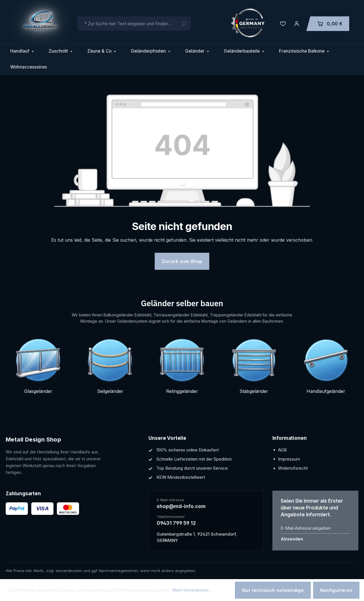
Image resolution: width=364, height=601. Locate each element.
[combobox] (134, 24)
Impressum (289, 459)
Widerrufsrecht (293, 468)
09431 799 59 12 (176, 523)
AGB (282, 450)
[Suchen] (183, 24)
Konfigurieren (336, 590)
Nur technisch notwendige (273, 590)
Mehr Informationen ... (193, 590)
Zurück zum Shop (182, 261)
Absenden (292, 539)
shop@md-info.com (181, 506)
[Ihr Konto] (297, 24)
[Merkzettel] (283, 24)
